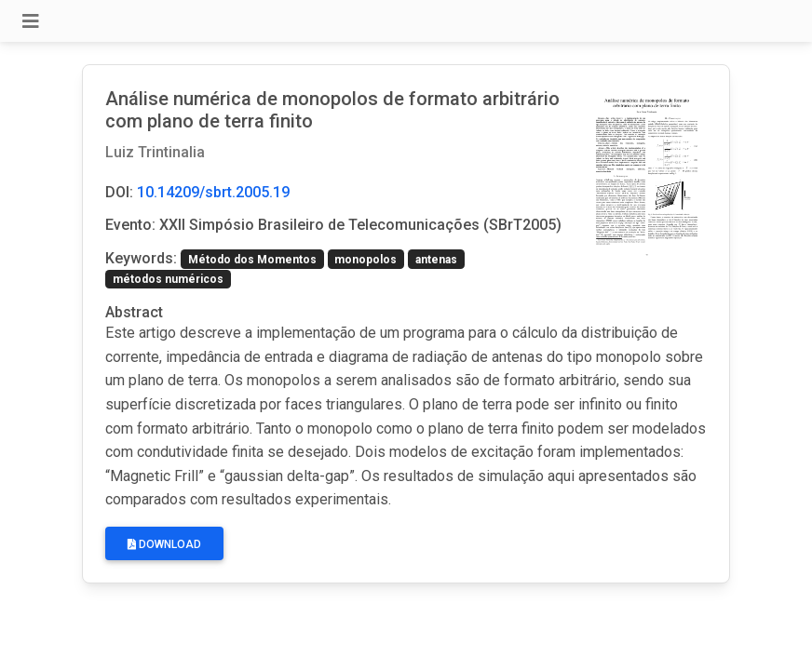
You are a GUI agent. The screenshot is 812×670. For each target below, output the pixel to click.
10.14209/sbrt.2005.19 (213, 192)
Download (164, 544)
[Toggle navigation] (31, 21)
